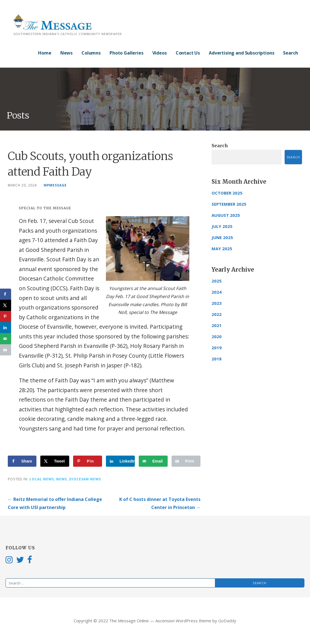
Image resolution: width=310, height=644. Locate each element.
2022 (217, 314)
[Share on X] (55, 461)
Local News (42, 479)
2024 (217, 292)
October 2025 (227, 193)
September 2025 (229, 204)
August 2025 (226, 215)
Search (290, 53)
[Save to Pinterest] (88, 461)
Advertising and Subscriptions (241, 53)
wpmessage (55, 185)
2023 (217, 303)
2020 (217, 336)
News (66, 53)
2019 (217, 348)
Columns (91, 53)
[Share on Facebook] (22, 461)
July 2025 (222, 226)
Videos (160, 53)
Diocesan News (85, 479)
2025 (217, 281)
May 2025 (222, 249)
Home (45, 53)
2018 (217, 359)
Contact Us (188, 53)
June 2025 (222, 237)
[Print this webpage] (186, 461)
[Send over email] (153, 461)
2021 (217, 325)
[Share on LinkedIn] (120, 461)
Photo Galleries (127, 53)
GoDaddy (227, 621)
